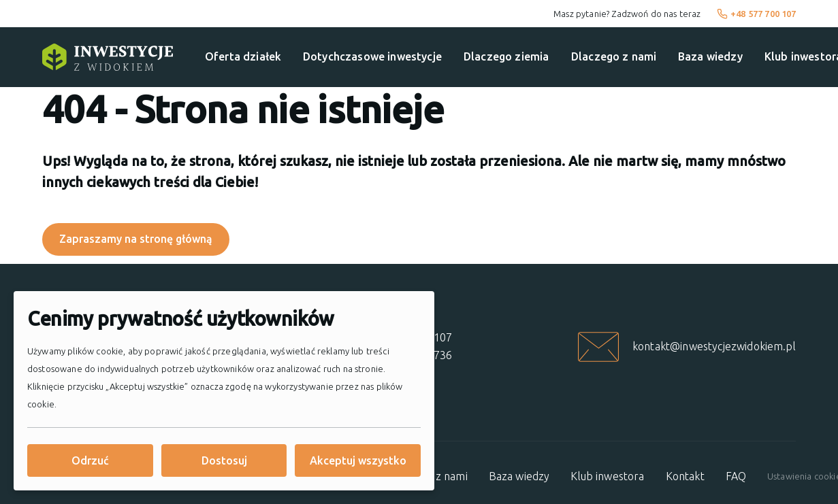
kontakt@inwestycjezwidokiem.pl (714, 346)
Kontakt (685, 476)
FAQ (736, 476)
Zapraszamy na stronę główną (136, 239)
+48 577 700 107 (757, 14)
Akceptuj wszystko (358, 460)
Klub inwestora (607, 476)
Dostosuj (224, 460)
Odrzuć (90, 460)
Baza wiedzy (710, 56)
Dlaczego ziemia (506, 56)
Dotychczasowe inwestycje (372, 56)
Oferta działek (243, 56)
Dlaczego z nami (614, 56)
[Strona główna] (108, 57)
